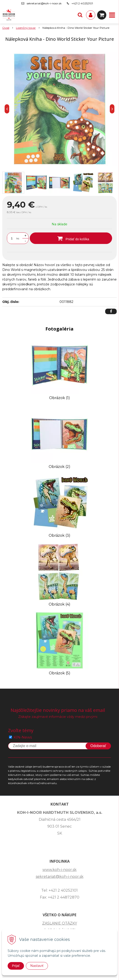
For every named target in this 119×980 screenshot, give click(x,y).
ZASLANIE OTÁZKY (60, 923)
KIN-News (23, 737)
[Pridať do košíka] (71, 238)
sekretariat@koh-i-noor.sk (44, 3)
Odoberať (98, 746)
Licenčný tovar (26, 28)
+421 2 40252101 (82, 3)
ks (18, 238)
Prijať (16, 966)
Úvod (6, 28)
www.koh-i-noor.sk (59, 870)
